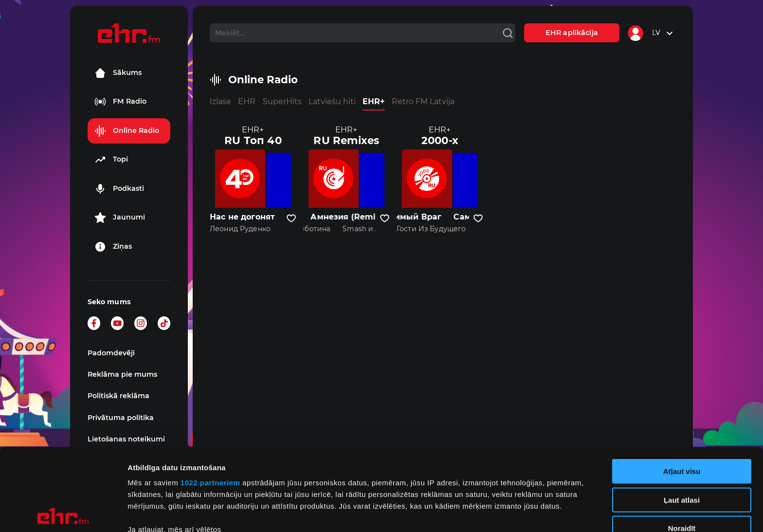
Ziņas (113, 247)
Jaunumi (120, 218)
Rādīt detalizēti (530, 513)
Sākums (118, 73)
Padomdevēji (111, 353)
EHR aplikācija (572, 33)
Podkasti (119, 189)
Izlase (220, 101)
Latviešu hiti (332, 101)
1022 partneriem (210, 401)
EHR (247, 101)
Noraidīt (682, 447)
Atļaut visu (682, 390)
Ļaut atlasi (682, 418)
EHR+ (374, 101)
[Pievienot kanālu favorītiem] (291, 219)
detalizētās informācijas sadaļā (477, 486)
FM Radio (120, 102)
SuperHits (282, 101)
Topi (111, 160)
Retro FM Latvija (423, 101)
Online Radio (127, 131)
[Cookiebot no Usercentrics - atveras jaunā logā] (63, 513)
